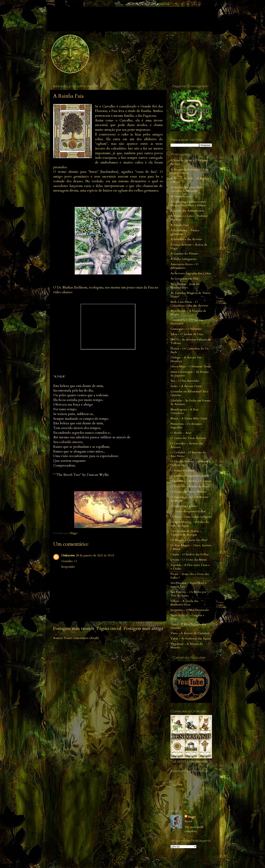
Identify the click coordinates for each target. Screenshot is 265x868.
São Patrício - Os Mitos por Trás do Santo (189, 594)
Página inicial (109, 628)
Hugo (192, 817)
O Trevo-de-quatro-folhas (188, 511)
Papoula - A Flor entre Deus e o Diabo (190, 567)
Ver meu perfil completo (194, 829)
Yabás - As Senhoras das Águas (191, 639)
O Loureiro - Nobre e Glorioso (191, 481)
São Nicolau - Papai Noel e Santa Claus (188, 585)
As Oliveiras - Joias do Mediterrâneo (185, 286)
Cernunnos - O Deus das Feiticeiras (187, 322)
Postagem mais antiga (143, 628)
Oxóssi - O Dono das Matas (189, 560)
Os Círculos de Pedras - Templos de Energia (186, 533)
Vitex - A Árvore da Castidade (190, 633)
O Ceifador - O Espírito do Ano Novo (188, 454)
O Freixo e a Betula (183, 470)
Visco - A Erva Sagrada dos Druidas (188, 626)
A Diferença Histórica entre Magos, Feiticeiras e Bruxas (188, 204)
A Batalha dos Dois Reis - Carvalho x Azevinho (187, 189)
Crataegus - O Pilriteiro (186, 329)
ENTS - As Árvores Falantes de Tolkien (191, 341)
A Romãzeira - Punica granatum (185, 232)
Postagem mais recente (74, 628)
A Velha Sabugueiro (184, 259)
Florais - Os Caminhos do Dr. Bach (190, 350)
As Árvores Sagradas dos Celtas (191, 273)
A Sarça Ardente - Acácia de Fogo (189, 247)
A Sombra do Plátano (184, 254)
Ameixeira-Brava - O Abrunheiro (184, 266)
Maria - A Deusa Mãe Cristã (189, 418)
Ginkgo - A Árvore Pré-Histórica (187, 359)
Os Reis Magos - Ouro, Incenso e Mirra (191, 547)
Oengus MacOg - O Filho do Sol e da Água (190, 524)
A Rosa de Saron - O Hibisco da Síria (189, 162)
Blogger (159, 861)
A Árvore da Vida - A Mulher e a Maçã (191, 180)
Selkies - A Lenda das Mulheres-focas (184, 603)
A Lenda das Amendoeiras (187, 211)
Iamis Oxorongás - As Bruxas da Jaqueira (190, 374)
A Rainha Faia (180, 225)
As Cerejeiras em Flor (184, 279)
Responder (68, 567)
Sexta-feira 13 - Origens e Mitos (187, 617)
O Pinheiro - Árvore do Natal (190, 486)
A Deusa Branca (181, 196)
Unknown (68, 555)
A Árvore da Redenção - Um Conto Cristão (189, 171)
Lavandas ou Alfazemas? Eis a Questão (189, 393)
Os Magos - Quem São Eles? (189, 540)
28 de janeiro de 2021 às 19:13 (95, 555)
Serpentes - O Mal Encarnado (190, 610)
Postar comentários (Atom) (81, 638)
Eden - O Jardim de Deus (187, 334)
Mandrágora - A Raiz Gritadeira (185, 411)
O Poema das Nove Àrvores (189, 492)
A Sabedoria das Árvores (186, 239)
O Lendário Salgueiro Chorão (190, 476)
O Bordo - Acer (181, 433)
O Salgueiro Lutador (184, 506)
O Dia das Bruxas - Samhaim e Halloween (190, 463)
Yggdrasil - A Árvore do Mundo (187, 646)
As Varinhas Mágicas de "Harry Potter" (191, 295)
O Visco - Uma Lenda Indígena (191, 517)
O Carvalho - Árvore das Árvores (187, 445)
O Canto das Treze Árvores (188, 438)
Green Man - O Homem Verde (191, 366)
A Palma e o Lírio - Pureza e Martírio (189, 218)
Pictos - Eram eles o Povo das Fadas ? (190, 576)
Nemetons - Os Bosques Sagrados (186, 426)
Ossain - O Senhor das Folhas (190, 554)
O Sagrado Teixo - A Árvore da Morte (189, 499)
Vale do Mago (75, 15)
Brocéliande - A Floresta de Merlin (188, 313)
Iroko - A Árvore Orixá (186, 386)
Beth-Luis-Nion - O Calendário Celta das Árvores (189, 304)
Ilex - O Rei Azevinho (185, 381)
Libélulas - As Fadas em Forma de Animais (190, 402)
